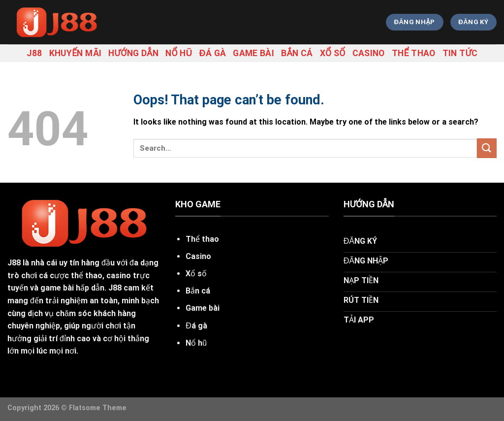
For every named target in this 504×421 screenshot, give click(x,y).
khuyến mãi (76, 53)
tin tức (460, 53)
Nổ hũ (179, 53)
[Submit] (487, 148)
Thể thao (414, 53)
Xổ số (333, 53)
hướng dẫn (133, 53)
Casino (369, 53)
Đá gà (213, 53)
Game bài (253, 53)
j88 (34, 53)
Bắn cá (297, 53)
